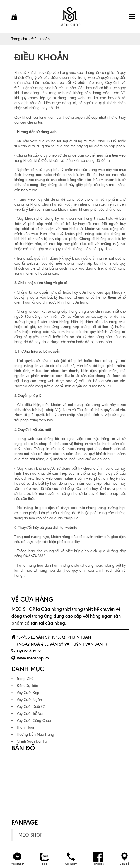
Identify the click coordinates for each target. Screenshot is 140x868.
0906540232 (29, 651)
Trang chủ (19, 39)
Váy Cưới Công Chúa (34, 721)
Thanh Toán (26, 728)
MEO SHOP (30, 835)
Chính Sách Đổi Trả (32, 741)
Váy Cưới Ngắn (29, 700)
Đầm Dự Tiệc (27, 686)
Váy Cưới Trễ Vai (30, 714)
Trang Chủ (25, 679)
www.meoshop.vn (33, 658)
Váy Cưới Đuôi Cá (31, 707)
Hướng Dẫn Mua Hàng (35, 734)
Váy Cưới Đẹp (28, 693)
